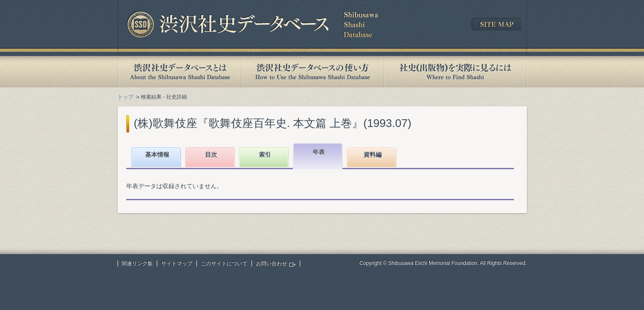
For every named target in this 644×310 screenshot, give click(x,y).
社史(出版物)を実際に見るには (455, 72)
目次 (211, 155)
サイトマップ (177, 263)
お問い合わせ (271, 263)
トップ (125, 97)
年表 (319, 152)
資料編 (373, 155)
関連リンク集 (137, 263)
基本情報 (157, 155)
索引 (265, 155)
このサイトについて (224, 263)
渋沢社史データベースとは (179, 72)
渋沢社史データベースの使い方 (313, 72)
